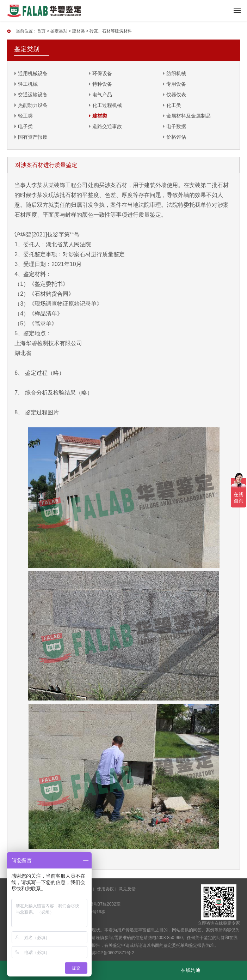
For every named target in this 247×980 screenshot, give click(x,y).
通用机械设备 (33, 73)
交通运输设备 (33, 95)
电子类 (25, 126)
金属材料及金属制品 (189, 116)
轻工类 (25, 116)
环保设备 (102, 73)
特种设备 (102, 84)
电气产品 (102, 95)
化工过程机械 (107, 105)
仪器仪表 (176, 95)
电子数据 (176, 126)
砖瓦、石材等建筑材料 (111, 31)
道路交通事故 (107, 126)
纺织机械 (176, 73)
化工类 (174, 105)
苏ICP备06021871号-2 (113, 953)
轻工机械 (28, 84)
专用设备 (176, 84)
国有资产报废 (33, 137)
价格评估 (176, 137)
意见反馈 (127, 889)
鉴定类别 (59, 31)
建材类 (79, 31)
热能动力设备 (33, 105)
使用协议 (105, 889)
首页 (41, 31)
